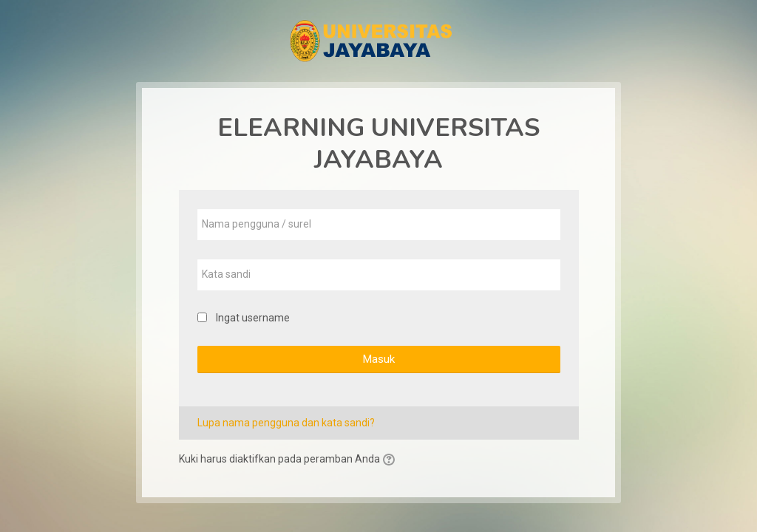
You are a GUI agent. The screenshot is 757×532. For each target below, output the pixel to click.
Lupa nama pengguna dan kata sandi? (286, 423)
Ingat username (253, 318)
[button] (391, 460)
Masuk (378, 359)
